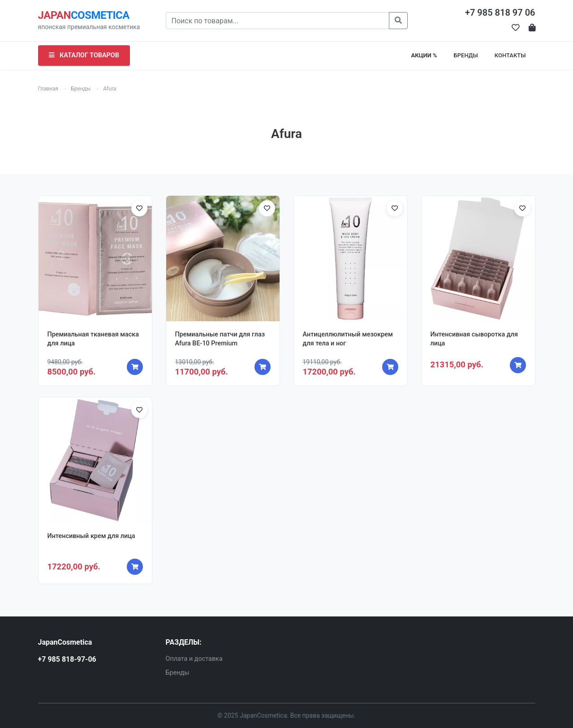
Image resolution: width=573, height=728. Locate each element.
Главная (48, 89)
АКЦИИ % (424, 55)
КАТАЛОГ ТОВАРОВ (84, 55)
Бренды (81, 89)
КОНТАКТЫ (510, 55)
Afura (110, 89)
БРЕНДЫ (466, 55)
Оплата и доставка (194, 659)
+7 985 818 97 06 (500, 13)
